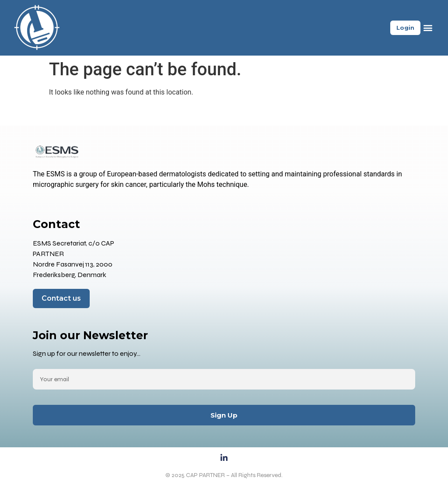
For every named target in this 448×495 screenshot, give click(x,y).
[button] (428, 28)
